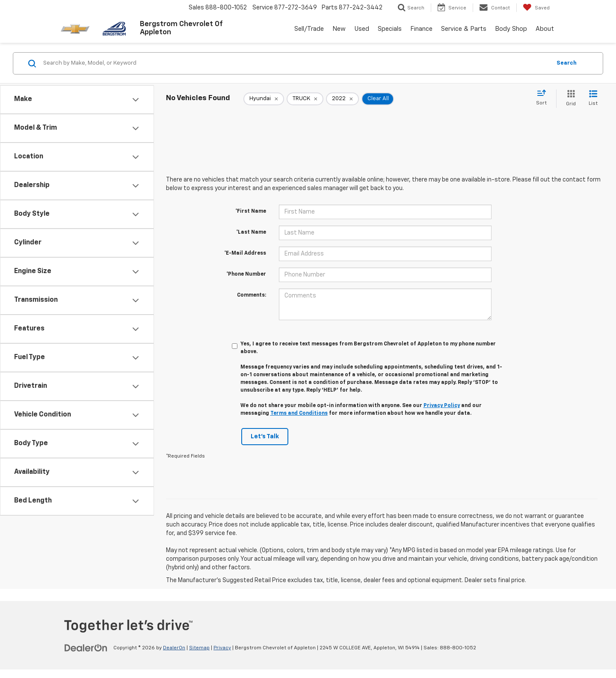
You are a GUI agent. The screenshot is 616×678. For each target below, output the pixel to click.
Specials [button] (390, 29)
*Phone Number (246, 274)
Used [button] (362, 29)
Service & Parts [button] (464, 29)
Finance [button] (421, 29)
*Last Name (251, 232)
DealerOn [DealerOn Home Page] (174, 648)
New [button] (339, 29)
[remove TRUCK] (305, 99)
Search (567, 63)
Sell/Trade (309, 29)
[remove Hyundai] (264, 99)
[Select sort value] (544, 98)
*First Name (251, 211)
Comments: (252, 295)
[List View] (593, 99)
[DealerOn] (86, 648)
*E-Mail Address (245, 253)
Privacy (222, 648)
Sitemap (199, 648)
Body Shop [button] (511, 29)
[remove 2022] (342, 99)
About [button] (545, 29)
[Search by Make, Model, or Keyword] (296, 63)
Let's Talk (265, 437)
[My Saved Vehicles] (536, 8)
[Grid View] (569, 99)
